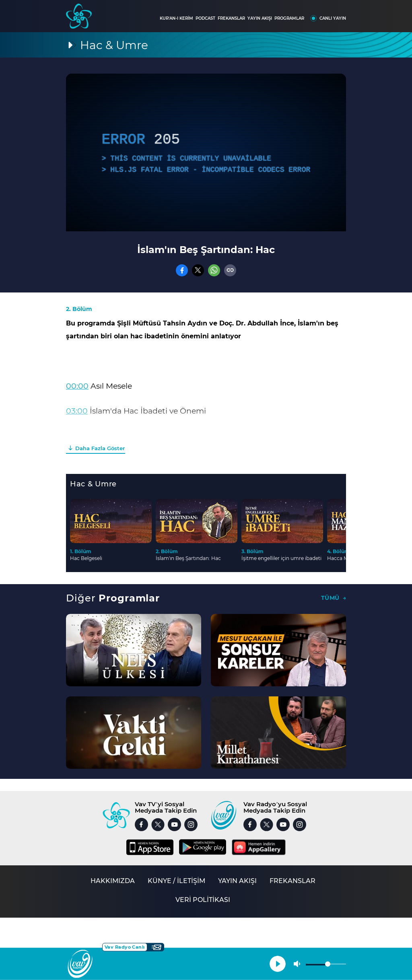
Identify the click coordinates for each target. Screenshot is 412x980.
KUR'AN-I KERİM (176, 18)
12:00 (76, 436)
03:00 (77, 411)
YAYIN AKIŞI (260, 18)
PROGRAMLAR (289, 18)
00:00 (77, 386)
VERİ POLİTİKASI (203, 900)
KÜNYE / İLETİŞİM (176, 881)
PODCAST (205, 18)
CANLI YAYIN (333, 18)
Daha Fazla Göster (100, 448)
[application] (206, 152)
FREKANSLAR (231, 18)
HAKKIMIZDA (113, 881)
